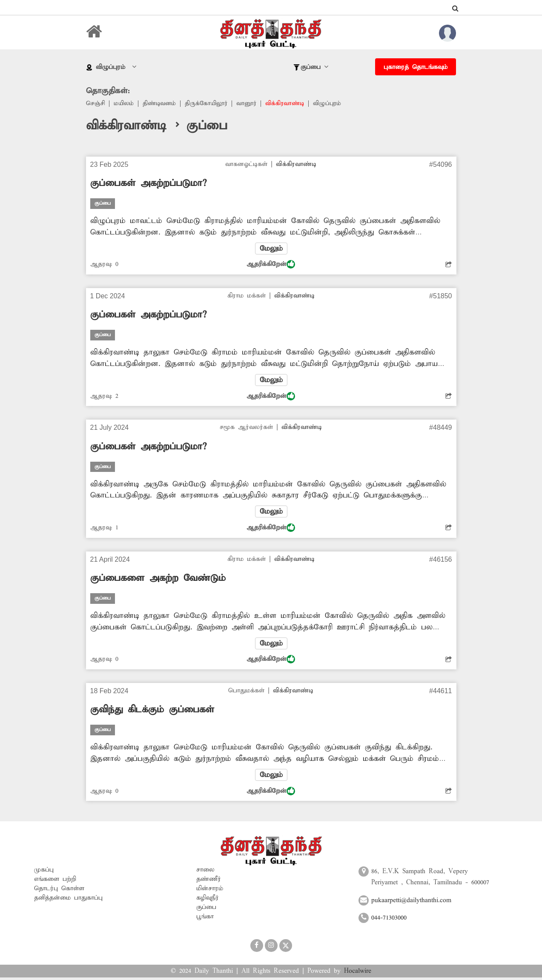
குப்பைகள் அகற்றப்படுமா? (148, 184)
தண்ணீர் (209, 882)
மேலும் (271, 249)
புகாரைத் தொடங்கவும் (416, 67)
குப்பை (206, 910)
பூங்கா (205, 920)
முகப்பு (44, 873)
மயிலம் (125, 104)
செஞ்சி (96, 104)
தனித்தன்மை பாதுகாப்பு (68, 901)
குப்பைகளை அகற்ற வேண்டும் (158, 580)
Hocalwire (358, 974)
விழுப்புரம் (335, 104)
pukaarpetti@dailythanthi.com (411, 903)
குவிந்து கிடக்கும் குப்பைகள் (152, 712)
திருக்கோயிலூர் (210, 104)
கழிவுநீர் (208, 901)
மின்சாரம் (210, 891)
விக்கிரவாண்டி (291, 104)
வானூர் (251, 104)
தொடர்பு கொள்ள (59, 891)
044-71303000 (389, 920)
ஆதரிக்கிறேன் (271, 265)
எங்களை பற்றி (55, 882)
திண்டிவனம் (162, 104)
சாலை (205, 873)
